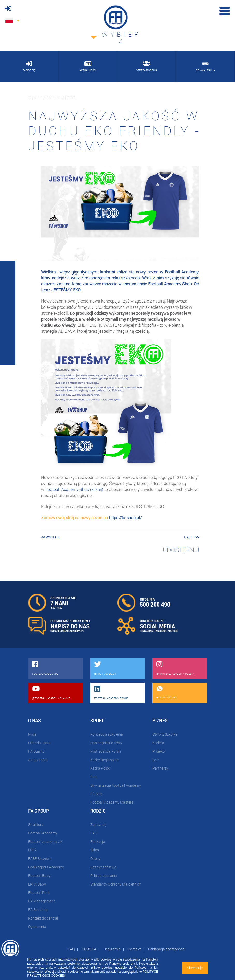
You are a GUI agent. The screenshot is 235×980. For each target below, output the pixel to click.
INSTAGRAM (147, 631)
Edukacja (98, 842)
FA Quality (36, 751)
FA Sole (96, 794)
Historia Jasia (39, 743)
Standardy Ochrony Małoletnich (116, 884)
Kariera (158, 743)
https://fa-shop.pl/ (125, 518)
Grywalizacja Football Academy (116, 785)
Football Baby (39, 876)
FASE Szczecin (40, 858)
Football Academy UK (45, 842)
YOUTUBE (173, 631)
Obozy (95, 858)
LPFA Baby (37, 884)
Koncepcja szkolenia (107, 734)
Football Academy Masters (112, 802)
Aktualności (38, 760)
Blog (94, 777)
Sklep (95, 850)
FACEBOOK (160, 631)
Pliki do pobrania (104, 876)
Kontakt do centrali (43, 918)
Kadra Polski (100, 768)
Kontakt (134, 949)
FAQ (94, 833)
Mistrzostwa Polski (106, 751)
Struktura (36, 824)
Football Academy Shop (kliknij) (74, 489)
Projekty (159, 751)
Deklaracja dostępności (167, 949)
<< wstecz (50, 537)
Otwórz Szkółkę (165, 734)
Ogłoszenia (37, 926)
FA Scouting (38, 910)
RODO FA (89, 949)
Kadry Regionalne (104, 760)
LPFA (32, 850)
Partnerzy (160, 768)
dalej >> (192, 537)
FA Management (42, 901)
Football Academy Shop (170, 284)
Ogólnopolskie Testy (106, 743)
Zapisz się (98, 824)
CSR (156, 760)
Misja (32, 734)
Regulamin (112, 949)
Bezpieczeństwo (103, 867)
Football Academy (43, 833)
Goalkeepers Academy (46, 867)
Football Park (39, 892)
